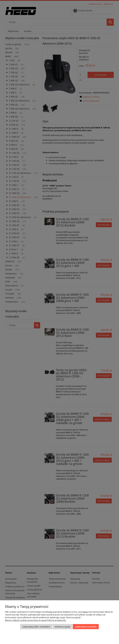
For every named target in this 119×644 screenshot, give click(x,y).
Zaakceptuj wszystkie (86, 627)
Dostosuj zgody (63, 627)
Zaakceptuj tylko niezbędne (36, 627)
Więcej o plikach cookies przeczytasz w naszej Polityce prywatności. (36, 620)
